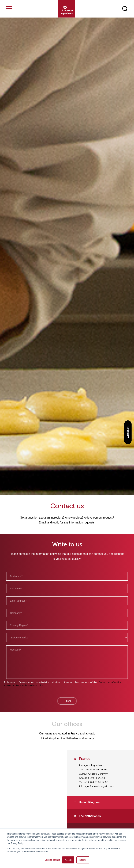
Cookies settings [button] (52, 860)
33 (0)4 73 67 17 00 (97, 782)
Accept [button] (68, 860)
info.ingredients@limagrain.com (97, 786)
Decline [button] (83, 860)
